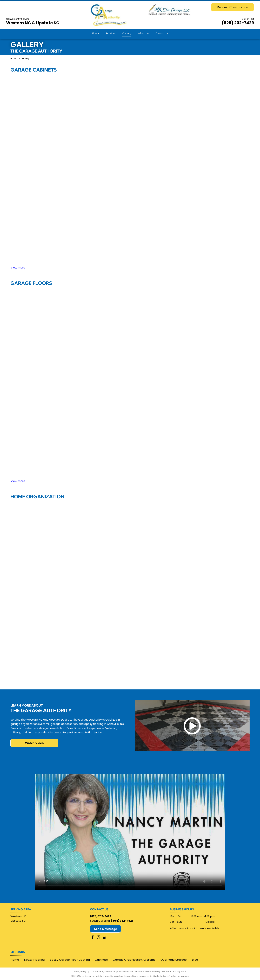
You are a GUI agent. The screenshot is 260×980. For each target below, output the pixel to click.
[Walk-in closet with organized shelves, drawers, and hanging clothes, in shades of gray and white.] (130, 573)
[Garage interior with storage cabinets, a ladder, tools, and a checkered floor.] (35, 98)
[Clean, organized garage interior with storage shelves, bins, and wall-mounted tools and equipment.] (225, 311)
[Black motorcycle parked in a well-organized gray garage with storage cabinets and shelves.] (178, 146)
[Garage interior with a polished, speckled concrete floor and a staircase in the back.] (130, 311)
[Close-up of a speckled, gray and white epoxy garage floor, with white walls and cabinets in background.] (225, 455)
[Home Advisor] (34, 661)
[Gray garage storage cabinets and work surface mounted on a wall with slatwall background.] (225, 146)
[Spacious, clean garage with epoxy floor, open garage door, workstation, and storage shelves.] (82, 455)
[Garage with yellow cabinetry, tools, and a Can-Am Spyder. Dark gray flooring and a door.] (225, 194)
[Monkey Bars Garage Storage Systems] (226, 661)
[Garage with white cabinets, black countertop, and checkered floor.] (82, 98)
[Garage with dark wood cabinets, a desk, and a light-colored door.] (225, 241)
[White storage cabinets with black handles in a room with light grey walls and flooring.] (178, 98)
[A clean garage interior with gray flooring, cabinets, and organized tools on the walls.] (82, 407)
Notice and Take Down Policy (148, 971)
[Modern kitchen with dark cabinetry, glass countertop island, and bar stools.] (178, 573)
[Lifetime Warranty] (34, 678)
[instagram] (99, 938)
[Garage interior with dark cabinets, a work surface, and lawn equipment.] (178, 194)
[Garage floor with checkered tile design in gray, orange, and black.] (225, 359)
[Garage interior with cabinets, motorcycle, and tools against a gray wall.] (178, 241)
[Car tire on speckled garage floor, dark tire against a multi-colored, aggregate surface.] (130, 359)
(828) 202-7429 (238, 23)
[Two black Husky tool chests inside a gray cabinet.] (35, 194)
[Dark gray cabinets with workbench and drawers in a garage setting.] (35, 241)
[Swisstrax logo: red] (226, 678)
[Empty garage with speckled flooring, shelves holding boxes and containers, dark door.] (35, 455)
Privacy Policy (80, 971)
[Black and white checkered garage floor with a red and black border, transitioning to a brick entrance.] (82, 359)
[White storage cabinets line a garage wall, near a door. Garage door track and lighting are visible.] (130, 146)
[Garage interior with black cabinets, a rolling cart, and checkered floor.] (130, 241)
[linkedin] (105, 938)
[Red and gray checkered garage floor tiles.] (178, 311)
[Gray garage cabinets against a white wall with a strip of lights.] (35, 146)
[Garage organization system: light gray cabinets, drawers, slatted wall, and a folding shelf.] (82, 194)
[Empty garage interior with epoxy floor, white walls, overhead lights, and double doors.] (130, 407)
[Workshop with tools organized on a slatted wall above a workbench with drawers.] (225, 98)
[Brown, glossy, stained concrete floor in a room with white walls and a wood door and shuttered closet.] (225, 407)
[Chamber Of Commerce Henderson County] (82, 661)
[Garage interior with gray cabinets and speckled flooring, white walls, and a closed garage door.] (130, 455)
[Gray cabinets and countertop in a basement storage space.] (130, 194)
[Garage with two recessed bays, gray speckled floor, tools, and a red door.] (178, 455)
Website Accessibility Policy (174, 971)
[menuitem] (95, 33)
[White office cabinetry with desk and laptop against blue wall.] (35, 620)
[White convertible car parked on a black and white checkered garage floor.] (35, 407)
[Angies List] (130, 678)
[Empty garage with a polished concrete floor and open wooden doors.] (82, 311)
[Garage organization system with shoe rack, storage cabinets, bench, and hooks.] (130, 525)
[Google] (130, 661)
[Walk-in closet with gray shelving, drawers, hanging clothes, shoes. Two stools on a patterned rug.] (35, 573)
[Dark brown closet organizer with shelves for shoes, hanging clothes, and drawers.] (225, 525)
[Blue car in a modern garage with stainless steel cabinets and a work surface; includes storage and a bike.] (82, 241)
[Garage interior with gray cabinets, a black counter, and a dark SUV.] (130, 98)
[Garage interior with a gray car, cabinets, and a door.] (35, 359)
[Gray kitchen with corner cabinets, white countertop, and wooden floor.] (82, 573)
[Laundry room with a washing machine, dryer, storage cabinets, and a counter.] (178, 525)
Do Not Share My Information (102, 971)
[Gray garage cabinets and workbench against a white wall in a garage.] (178, 359)
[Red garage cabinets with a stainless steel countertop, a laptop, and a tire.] (82, 146)
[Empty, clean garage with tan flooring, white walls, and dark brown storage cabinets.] (35, 311)
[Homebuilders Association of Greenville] (178, 661)
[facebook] (93, 938)
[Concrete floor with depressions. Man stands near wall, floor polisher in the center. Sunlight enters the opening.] (178, 407)
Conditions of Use (125, 971)
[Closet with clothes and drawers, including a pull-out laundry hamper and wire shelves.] (225, 573)
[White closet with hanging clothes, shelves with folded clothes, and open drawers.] (82, 525)
